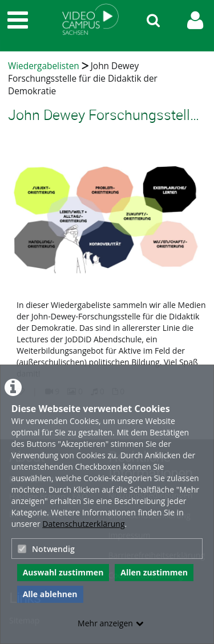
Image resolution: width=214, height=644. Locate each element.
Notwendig (46, 549)
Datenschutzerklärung (83, 524)
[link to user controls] (195, 20)
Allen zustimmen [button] (154, 572)
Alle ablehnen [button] (50, 594)
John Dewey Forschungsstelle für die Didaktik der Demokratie (83, 79)
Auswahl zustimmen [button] (63, 572)
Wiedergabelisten (44, 66)
